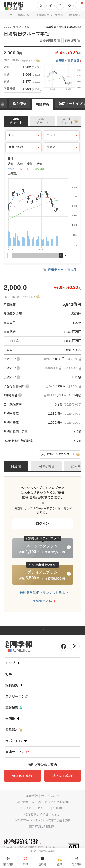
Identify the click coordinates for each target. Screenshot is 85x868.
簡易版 (60, 61)
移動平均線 (24, 147)
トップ (8, 15)
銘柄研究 (24, 15)
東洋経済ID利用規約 (42, 827)
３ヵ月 (62, 135)
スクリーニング (17, 696)
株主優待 (20, 104)
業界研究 (14, 708)
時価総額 (44, 466)
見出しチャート (67, 121)
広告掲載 (22, 802)
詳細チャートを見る (59, 270)
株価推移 (42, 105)
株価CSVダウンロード (60, 455)
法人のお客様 (63, 776)
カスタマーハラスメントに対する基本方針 (43, 820)
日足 (24, 135)
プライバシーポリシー (35, 808)
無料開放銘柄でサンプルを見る (43, 593)
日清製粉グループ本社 (49, 15)
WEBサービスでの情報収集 (50, 802)
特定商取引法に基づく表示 (43, 814)
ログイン (42, 524)
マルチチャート (42, 121)
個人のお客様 (22, 776)
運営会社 (32, 796)
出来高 (62, 147)
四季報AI (14, 730)
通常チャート (16, 121)
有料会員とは (43, 601)
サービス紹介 (50, 796)
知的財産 (59, 808)
